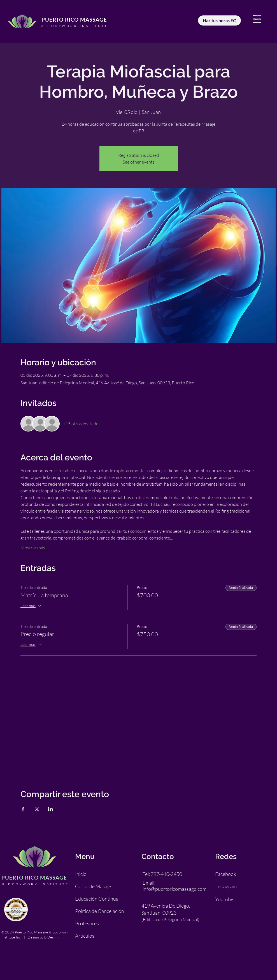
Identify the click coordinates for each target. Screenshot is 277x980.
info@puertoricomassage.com (174, 889)
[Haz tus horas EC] (219, 20)
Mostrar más (33, 548)
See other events (139, 162)
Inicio (81, 874)
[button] (257, 19)
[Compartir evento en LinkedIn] (51, 809)
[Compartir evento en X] (37, 809)
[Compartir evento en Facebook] (23, 809)
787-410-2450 (166, 874)
